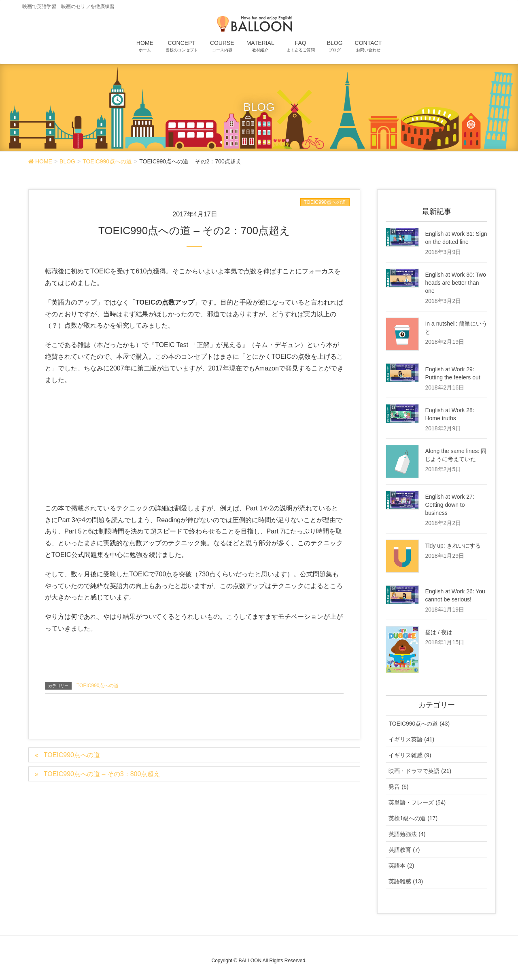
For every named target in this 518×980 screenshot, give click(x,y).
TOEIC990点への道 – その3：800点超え (102, 774)
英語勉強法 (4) (407, 834)
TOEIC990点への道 (325, 202)
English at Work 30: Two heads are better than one (455, 283)
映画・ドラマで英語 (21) (420, 771)
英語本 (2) (401, 866)
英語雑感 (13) (406, 881)
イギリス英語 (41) (411, 739)
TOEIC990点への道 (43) (419, 724)
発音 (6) (398, 787)
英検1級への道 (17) (413, 818)
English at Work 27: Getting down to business (449, 505)
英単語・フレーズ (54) (417, 802)
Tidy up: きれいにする (453, 546)
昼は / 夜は (439, 632)
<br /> (69, 442)
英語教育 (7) (404, 850)
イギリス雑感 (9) (410, 755)
